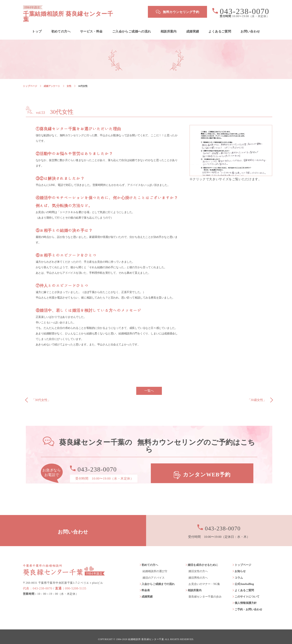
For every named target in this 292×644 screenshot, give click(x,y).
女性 (69, 81)
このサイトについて (247, 592)
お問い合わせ (250, 26)
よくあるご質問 (220, 26)
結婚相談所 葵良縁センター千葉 (146, 634)
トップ (37, 26)
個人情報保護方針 (246, 598)
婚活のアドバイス (154, 573)
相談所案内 (169, 26)
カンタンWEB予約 (207, 468)
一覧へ (149, 386)
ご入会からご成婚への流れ (132, 26)
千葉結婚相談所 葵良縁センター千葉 (80, 12)
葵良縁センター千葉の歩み (205, 592)
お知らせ (240, 566)
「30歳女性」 (257, 395)
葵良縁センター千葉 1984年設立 (64, 563)
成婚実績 (193, 26)
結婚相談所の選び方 (155, 566)
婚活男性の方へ (198, 573)
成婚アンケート (52, 81)
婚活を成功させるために (203, 560)
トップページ (30, 81)
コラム (239, 573)
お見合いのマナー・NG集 (204, 579)
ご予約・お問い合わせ (248, 604)
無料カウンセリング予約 (181, 12)
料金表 (146, 585)
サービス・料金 (91, 26)
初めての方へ (61, 26)
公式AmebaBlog (244, 579)
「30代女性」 (41, 395)
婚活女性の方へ (198, 566)
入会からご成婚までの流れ (158, 579)
